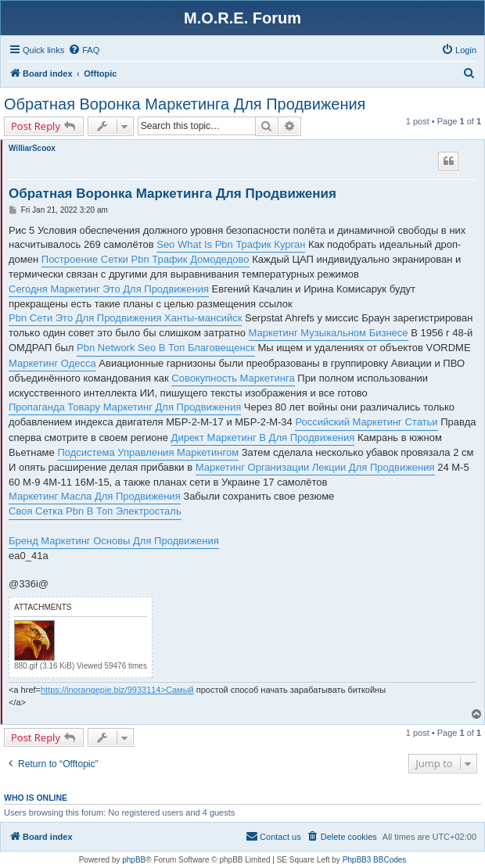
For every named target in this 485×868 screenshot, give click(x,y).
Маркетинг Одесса (52, 363)
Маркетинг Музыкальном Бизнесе (329, 333)
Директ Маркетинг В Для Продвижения (263, 438)
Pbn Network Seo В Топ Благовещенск (166, 348)
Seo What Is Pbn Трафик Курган (231, 244)
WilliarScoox (32, 148)
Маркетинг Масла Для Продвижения (95, 496)
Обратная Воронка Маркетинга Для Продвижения (185, 104)
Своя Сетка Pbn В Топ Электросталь (95, 511)
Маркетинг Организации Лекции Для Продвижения (315, 467)
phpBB (134, 860)
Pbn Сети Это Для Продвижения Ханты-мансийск (125, 318)
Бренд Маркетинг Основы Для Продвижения (114, 541)
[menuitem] (84, 50)
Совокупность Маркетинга (233, 378)
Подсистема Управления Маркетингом (148, 452)
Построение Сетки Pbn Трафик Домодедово (145, 259)
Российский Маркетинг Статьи (366, 422)
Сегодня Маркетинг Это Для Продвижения (109, 289)
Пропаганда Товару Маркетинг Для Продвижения (125, 407)
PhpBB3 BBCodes (375, 860)
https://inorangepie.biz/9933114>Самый (117, 690)
